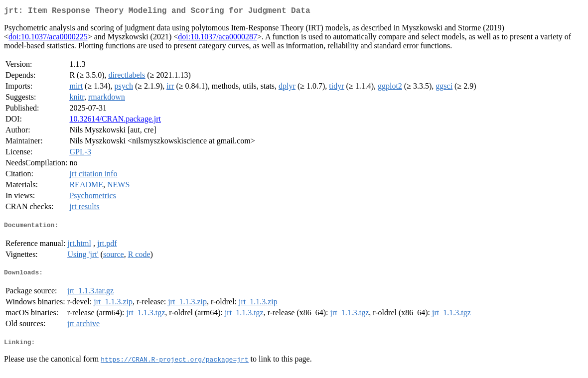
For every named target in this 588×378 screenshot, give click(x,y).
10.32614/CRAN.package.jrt (115, 121)
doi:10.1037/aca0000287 (218, 39)
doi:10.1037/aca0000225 (48, 39)
